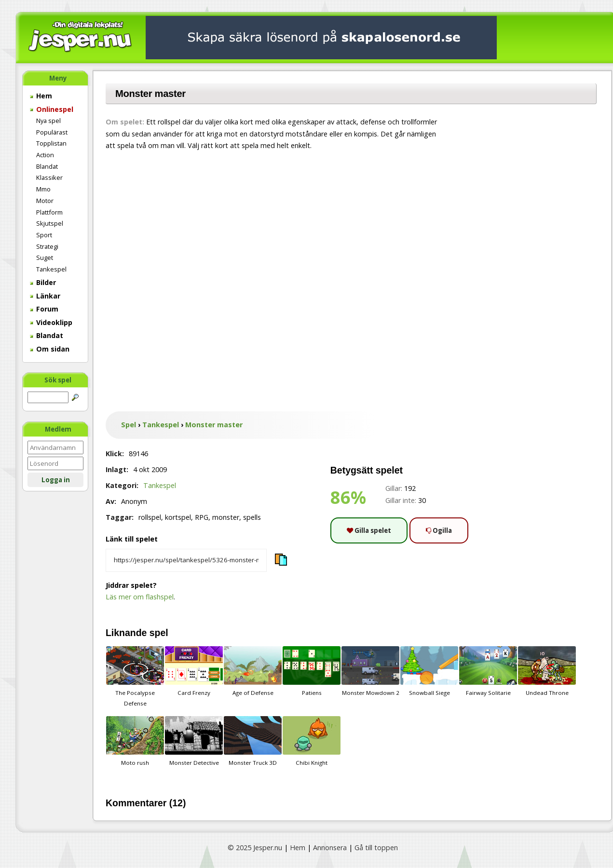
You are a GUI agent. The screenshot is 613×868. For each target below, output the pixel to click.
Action (45, 155)
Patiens (312, 671)
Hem (41, 96)
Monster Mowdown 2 (370, 671)
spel (159, 633)
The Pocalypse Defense (135, 677)
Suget (45, 258)
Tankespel (51, 269)
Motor (45, 201)
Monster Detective (194, 741)
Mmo (43, 189)
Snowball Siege (429, 671)
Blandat (47, 166)
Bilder (43, 282)
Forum (44, 309)
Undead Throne (547, 671)
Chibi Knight (312, 741)
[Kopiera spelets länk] (186, 560)
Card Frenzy (194, 671)
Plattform (49, 212)
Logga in (56, 480)
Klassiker (49, 177)
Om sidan (50, 349)
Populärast (52, 132)
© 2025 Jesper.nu (255, 848)
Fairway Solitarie (488, 671)
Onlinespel (52, 109)
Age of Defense (253, 671)
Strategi (47, 246)
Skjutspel (50, 223)
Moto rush (135, 741)
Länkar (45, 296)
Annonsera (330, 848)
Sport (44, 235)
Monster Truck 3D (253, 741)
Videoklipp (51, 322)
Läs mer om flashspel (140, 597)
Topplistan (51, 143)
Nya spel (48, 121)
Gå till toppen (376, 848)
